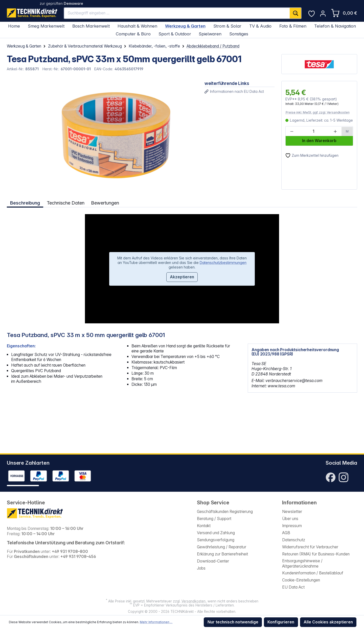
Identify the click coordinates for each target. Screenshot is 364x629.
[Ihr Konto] (323, 14)
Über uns (290, 519)
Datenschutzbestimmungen (223, 262)
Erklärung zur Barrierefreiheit (222, 554)
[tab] (25, 203)
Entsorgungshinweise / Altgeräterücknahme (302, 564)
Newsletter (292, 512)
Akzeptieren (182, 277)
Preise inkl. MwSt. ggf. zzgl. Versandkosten (318, 112)
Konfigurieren (281, 622)
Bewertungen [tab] (106, 203)
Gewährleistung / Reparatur (222, 547)
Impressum (292, 526)
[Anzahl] (313, 131)
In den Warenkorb (319, 141)
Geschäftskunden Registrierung (225, 512)
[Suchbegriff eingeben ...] (177, 13)
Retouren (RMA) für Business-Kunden (316, 554)
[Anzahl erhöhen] (335, 131)
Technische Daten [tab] (65, 203)
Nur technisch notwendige (233, 622)
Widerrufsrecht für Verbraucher (310, 547)
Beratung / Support (214, 519)
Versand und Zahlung (216, 533)
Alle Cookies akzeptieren (328, 622)
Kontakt (204, 526)
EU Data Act (293, 587)
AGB (286, 533)
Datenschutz (294, 540)
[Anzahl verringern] (292, 131)
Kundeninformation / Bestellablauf (313, 573)
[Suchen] (296, 13)
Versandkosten (194, 601)
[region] (102, 135)
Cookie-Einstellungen (301, 580)
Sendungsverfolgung (216, 540)
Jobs (201, 568)
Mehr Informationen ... (156, 622)
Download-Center (213, 561)
